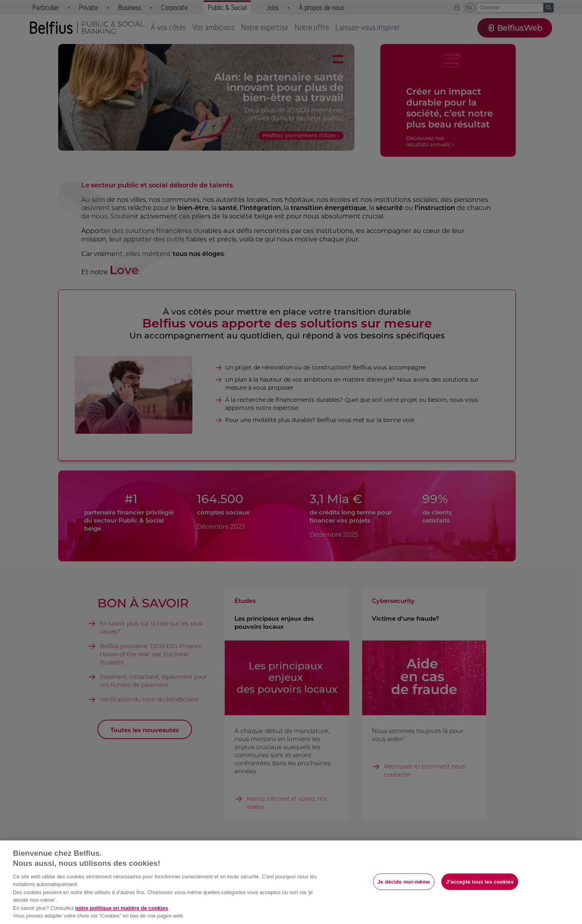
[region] (291, 882)
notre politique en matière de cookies (122, 908)
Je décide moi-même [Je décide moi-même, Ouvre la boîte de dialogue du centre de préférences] (404, 881)
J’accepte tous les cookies (480, 881)
